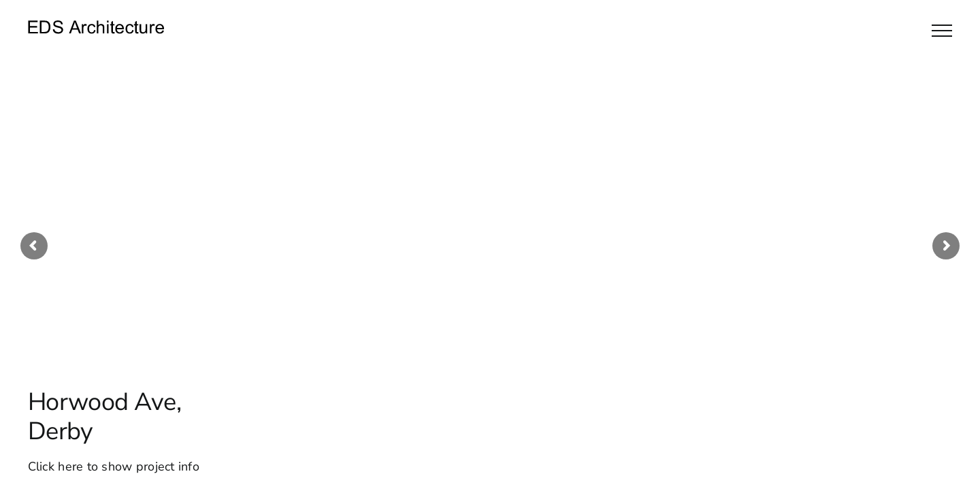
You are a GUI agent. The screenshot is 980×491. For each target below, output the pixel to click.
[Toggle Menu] (942, 31)
